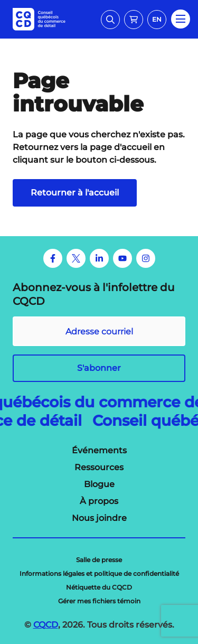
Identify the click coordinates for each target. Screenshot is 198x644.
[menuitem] (99, 451)
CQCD (46, 625)
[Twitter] (76, 258)
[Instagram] (146, 258)
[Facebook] (53, 258)
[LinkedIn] (99, 258)
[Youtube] (122, 258)
